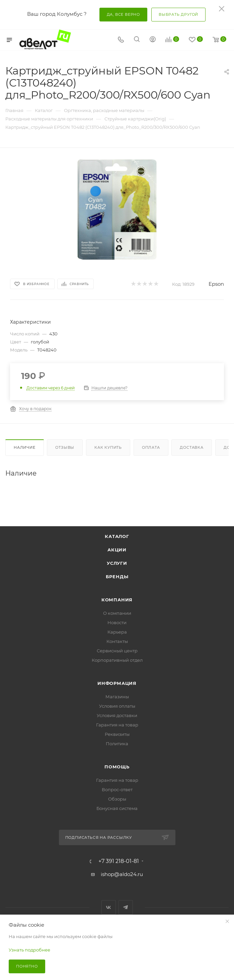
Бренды (117, 577)
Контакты (117, 641)
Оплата (151, 447)
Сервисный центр (117, 651)
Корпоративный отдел (117, 660)
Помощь (117, 767)
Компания (117, 600)
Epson (216, 284)
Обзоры (117, 799)
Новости (117, 622)
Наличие (25, 447)
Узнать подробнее (29, 950)
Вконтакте (109, 907)
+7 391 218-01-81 (119, 861)
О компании (117, 613)
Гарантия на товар (117, 725)
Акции (117, 550)
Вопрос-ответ (117, 790)
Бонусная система (117, 808)
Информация (117, 683)
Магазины (117, 697)
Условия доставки (117, 715)
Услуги (117, 563)
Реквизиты (117, 734)
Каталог (117, 536)
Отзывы (65, 447)
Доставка (191, 447)
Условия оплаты (117, 706)
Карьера (117, 632)
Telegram (126, 907)
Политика (117, 744)
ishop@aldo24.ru (122, 874)
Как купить (108, 447)
